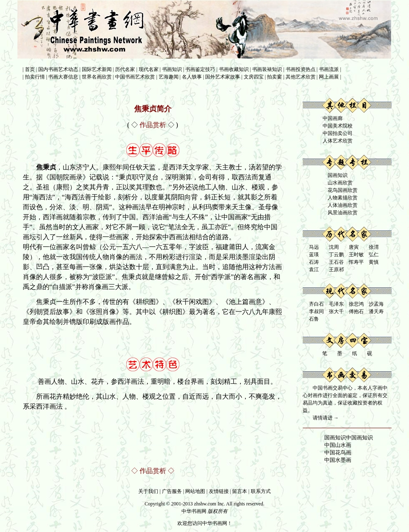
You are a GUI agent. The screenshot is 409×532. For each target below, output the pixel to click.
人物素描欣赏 (343, 198)
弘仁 (374, 255)
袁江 (314, 270)
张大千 (336, 311)
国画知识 (338, 175)
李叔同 (316, 311)
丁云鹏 (336, 255)
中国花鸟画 (338, 452)
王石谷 (336, 262)
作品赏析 (153, 471)
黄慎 (374, 262)
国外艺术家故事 (223, 77)
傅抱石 (356, 311)
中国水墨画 (338, 460)
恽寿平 (356, 262)
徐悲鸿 (356, 304)
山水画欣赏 (340, 183)
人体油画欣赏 (343, 205)
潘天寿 (376, 311)
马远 (314, 247)
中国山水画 (338, 445)
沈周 (334, 247)
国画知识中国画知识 (349, 438)
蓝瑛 (314, 255)
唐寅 (354, 247)
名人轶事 (192, 77)
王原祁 (336, 270)
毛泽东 (336, 304)
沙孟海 (376, 304)
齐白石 (316, 304)
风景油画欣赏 (343, 213)
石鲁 (314, 319)
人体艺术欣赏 (338, 141)
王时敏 (356, 255)
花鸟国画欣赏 (343, 190)
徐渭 (374, 247)
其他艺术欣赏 (301, 77)
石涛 (314, 262)
